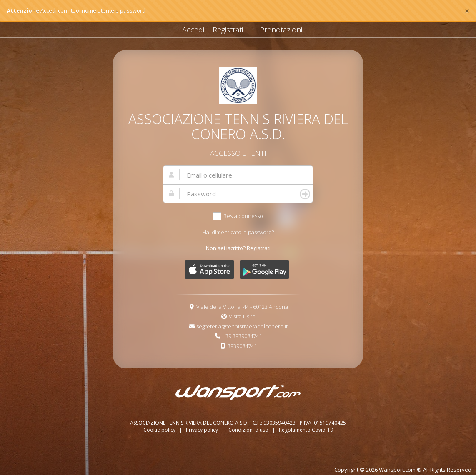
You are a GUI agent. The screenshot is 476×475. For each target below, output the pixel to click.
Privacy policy (203, 430)
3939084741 (242, 346)
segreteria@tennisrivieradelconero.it (242, 326)
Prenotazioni (281, 30)
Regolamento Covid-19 (306, 430)
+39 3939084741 (242, 336)
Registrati (228, 30)
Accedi (193, 30)
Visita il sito (242, 316)
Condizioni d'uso (249, 430)
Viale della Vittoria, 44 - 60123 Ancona (242, 307)
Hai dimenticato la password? (238, 232)
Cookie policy (160, 430)
